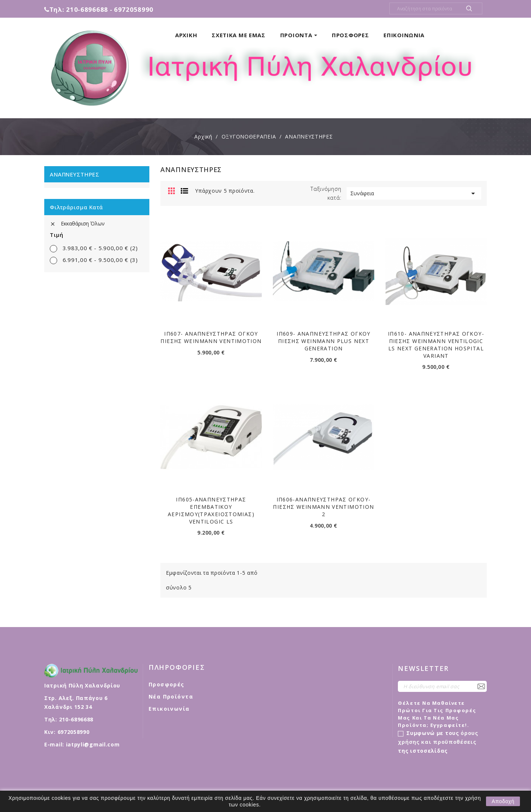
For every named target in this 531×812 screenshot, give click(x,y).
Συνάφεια (414, 193)
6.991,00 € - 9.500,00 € (100, 260)
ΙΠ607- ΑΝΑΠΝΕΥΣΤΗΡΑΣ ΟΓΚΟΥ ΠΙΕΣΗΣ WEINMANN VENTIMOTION (211, 337)
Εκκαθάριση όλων (77, 223)
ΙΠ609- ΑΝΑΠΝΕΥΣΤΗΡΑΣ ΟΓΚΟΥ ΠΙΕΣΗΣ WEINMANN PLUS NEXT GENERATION (324, 341)
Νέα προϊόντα (171, 696)
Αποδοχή (503, 801)
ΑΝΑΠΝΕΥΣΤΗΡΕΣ (74, 174)
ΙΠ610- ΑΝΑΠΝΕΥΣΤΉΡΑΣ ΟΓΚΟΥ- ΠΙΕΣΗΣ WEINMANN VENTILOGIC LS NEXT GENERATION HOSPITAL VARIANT (436, 344)
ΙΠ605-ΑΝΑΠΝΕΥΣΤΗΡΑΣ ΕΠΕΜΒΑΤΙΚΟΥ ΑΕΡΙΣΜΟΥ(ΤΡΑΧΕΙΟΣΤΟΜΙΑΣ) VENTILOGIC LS (211, 510)
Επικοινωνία (169, 709)
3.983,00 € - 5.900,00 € (100, 248)
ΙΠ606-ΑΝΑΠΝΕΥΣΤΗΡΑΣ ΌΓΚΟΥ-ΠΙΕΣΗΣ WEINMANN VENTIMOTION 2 (323, 507)
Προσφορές (166, 684)
